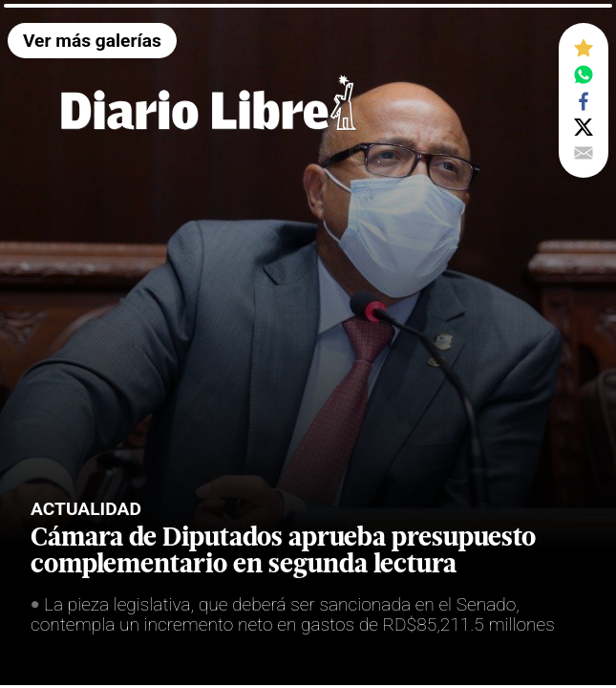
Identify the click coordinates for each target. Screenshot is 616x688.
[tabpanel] (308, 344)
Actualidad (86, 509)
